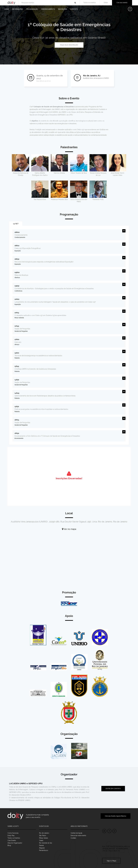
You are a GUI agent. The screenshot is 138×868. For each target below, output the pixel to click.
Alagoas (42, 848)
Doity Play (11, 836)
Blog (9, 845)
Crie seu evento (122, 3)
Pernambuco (44, 850)
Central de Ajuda (76, 833)
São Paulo (43, 836)
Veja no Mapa (111, 861)
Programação (32, 9)
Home (7, 9)
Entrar (106, 3)
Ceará (41, 840)
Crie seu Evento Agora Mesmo (116, 816)
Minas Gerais (44, 838)
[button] (124, 231)
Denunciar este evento (78, 836)
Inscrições (63, 9)
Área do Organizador (15, 843)
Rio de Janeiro (44, 833)
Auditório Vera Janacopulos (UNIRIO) (96, 78)
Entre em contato (113, 789)
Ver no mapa (69, 529)
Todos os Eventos (14, 838)
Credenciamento (48, 9)
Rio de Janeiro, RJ (92, 76)
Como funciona (13, 833)
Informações (18, 9)
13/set (16, 224)
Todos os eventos (90, 3)
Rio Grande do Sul (46, 843)
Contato (74, 9)
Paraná (41, 845)
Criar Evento (12, 840)
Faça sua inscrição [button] (69, 45)
